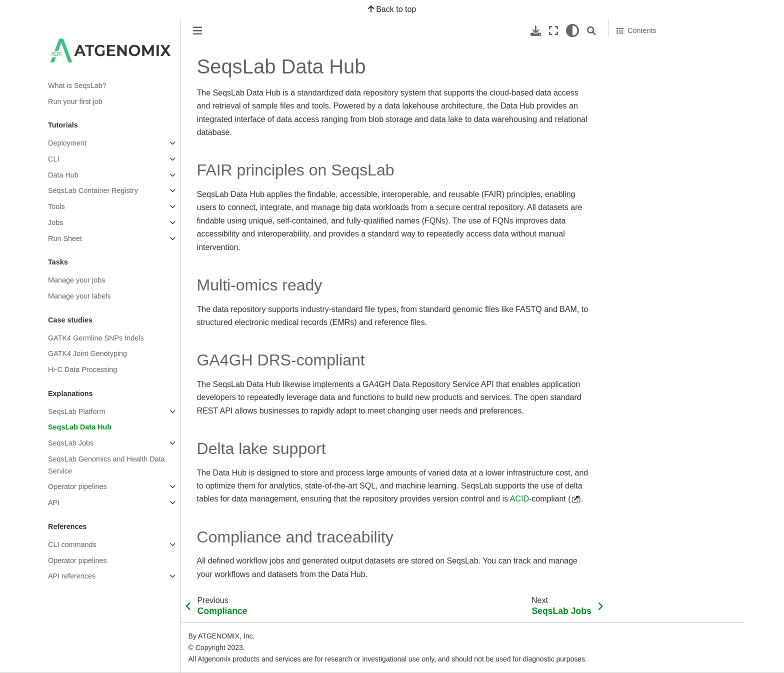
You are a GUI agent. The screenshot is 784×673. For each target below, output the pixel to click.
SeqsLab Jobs (71, 443)
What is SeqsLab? (77, 85)
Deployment (67, 143)
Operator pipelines (77, 486)
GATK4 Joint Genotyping (87, 353)
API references (72, 576)
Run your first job (75, 101)
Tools (56, 206)
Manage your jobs (76, 280)
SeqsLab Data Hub (80, 427)
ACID (519, 499)
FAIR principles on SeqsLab (665, 49)
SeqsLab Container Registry (93, 190)
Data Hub (63, 175)
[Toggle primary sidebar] (197, 31)
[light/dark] (572, 31)
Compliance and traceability (661, 105)
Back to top (392, 9)
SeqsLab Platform (76, 411)
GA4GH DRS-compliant (654, 77)
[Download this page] (536, 31)
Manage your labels (79, 296)
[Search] (591, 31)
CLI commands (72, 544)
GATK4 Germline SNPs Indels (96, 338)
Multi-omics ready (645, 63)
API (54, 502)
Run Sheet (65, 238)
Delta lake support (645, 91)
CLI (53, 159)
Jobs (55, 222)
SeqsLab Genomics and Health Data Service (106, 465)
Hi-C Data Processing (82, 369)
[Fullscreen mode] (553, 31)
